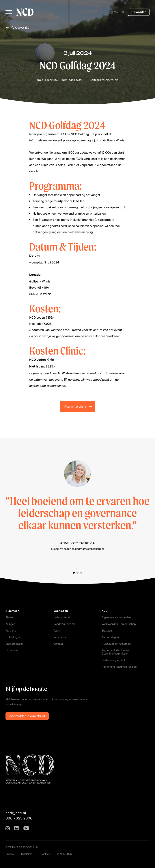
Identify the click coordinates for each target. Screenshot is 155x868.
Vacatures (60, 637)
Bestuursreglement (113, 660)
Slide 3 (81, 573)
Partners (11, 630)
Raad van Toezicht (64, 624)
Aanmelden (75, 406)
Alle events (20, 27)
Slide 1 (74, 573)
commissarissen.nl (22, 847)
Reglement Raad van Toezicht (119, 667)
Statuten (107, 630)
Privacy (10, 854)
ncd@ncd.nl (16, 813)
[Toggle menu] (9, 12)
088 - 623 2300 (19, 818)
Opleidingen (13, 637)
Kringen (10, 624)
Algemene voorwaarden (116, 617)
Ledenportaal (62, 617)
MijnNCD (117, 12)
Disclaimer (27, 854)
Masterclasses (14, 644)
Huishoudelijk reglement (116, 644)
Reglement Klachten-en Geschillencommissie (116, 652)
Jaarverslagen (110, 637)
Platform (11, 617)
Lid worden (139, 12)
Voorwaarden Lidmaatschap (119, 624)
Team (57, 630)
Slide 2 (77, 573)
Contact (58, 644)
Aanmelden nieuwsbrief (27, 716)
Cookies (45, 854)
